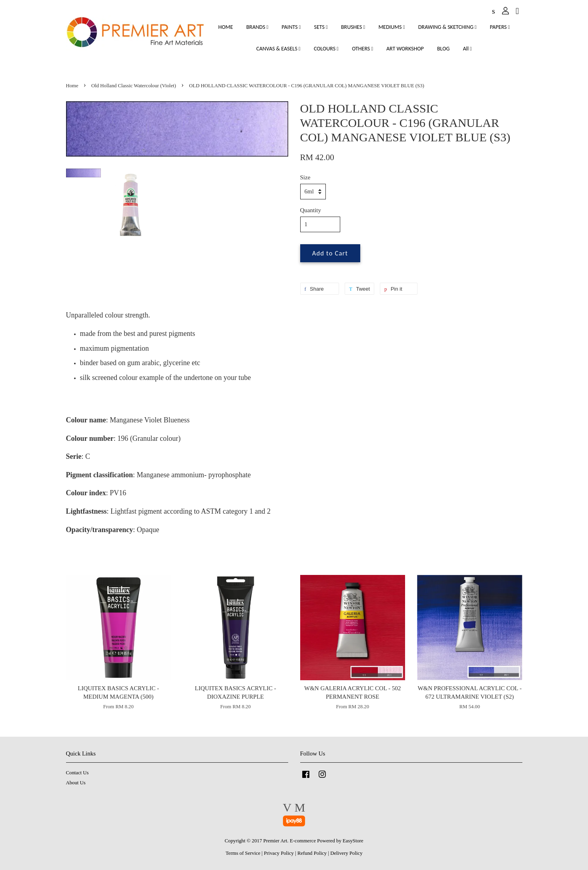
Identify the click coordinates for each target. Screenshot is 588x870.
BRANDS (257, 27)
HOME (226, 27)
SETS (321, 27)
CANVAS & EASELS (278, 49)
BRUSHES (353, 27)
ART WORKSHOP (405, 49)
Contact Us (77, 773)
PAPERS (500, 27)
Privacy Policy (279, 853)
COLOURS (326, 49)
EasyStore (353, 841)
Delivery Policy (346, 853)
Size (305, 177)
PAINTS (291, 27)
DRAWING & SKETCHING (448, 27)
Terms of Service (243, 853)
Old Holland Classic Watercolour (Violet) (134, 86)
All (467, 49)
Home (72, 86)
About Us (76, 783)
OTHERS (362, 49)
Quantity (311, 210)
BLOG (443, 49)
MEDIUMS (391, 27)
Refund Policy (312, 853)
